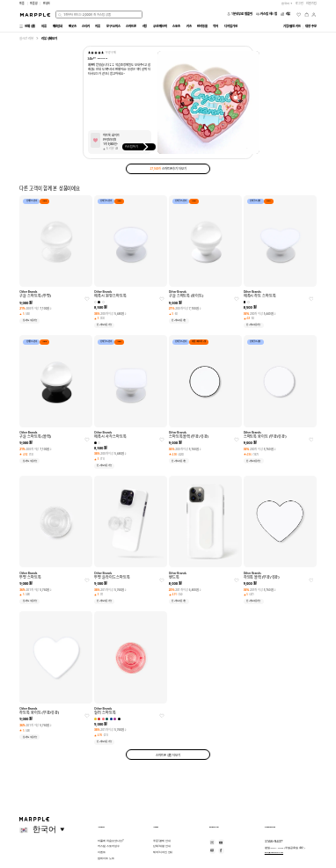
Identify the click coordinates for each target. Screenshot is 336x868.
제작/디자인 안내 (163, 852)
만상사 (47, 4)
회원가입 (311, 4)
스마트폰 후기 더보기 (168, 168)
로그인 (299, 4)
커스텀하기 (139, 147)
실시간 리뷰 (26, 38)
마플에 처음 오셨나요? (110, 841)
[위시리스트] (299, 15)
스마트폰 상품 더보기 (168, 755)
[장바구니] (307, 15)
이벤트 (102, 852)
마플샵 (34, 4)
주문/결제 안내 (161, 841)
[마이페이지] (314, 15)
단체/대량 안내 (161, 846)
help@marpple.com (274, 852)
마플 (22, 4)
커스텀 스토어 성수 (109, 846)
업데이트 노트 (106, 858)
